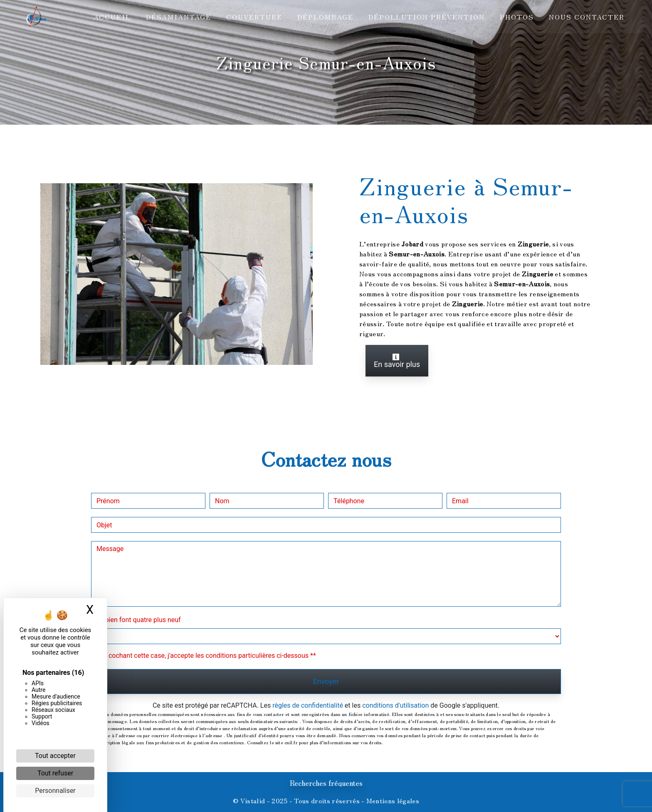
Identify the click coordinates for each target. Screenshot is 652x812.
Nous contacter (586, 17)
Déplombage (325, 17)
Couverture (253, 17)
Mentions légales (392, 800)
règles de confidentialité (308, 705)
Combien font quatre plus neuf (136, 620)
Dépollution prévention (426, 17)
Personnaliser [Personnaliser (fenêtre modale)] (55, 791)
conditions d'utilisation (395, 705)
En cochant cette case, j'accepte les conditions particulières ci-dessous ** (208, 656)
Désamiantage (178, 17)
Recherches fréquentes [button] (326, 783)
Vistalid (253, 800)
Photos (516, 17)
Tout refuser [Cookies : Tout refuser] (55, 773)
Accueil (111, 17)
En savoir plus (397, 361)
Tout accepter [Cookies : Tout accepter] (55, 756)
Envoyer (326, 681)
